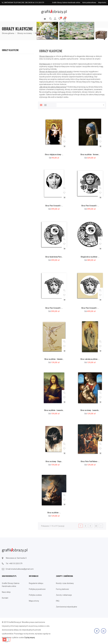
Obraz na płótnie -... (54, 512)
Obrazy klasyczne (10, 50)
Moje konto (102, 3)
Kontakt (5, 598)
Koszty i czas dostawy (65, 583)
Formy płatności (62, 589)
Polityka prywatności (37, 589)
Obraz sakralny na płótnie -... (90, 359)
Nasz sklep (6, 592)
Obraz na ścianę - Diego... (54, 461)
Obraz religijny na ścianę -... (54, 154)
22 (96, 526)
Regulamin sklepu (36, 583)
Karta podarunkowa (89, 3)
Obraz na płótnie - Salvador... (54, 359)
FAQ (58, 601)
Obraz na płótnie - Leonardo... (54, 410)
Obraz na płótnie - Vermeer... (90, 154)
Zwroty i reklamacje (64, 595)
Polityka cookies (35, 595)
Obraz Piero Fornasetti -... (54, 205)
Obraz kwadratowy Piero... (54, 257)
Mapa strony (34, 601)
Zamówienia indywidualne (67, 607)
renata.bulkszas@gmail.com (22, 569)
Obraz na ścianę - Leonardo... (90, 410)
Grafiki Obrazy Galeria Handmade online (66, 3)
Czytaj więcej (30, 637)
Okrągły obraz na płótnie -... (90, 257)
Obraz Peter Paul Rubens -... (90, 461)
